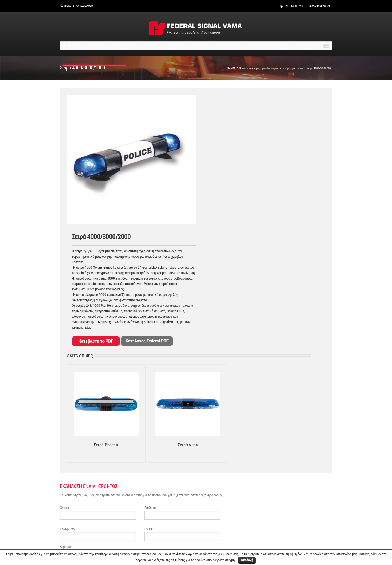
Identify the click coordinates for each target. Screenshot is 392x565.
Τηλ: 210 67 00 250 (292, 6)
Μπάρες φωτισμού (293, 68)
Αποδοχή (247, 560)
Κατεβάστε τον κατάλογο (76, 5)
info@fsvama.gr (320, 6)
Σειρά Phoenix (106, 445)
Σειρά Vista (188, 445)
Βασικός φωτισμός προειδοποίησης (259, 68)
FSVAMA (231, 68)
